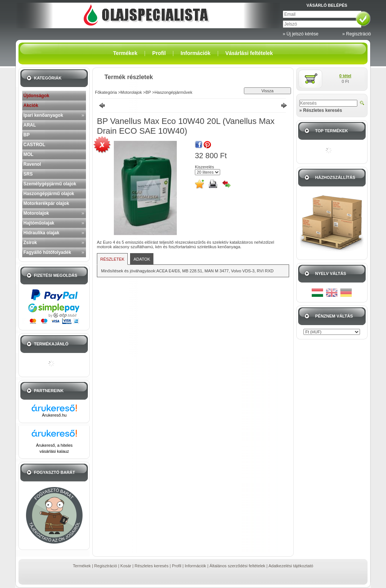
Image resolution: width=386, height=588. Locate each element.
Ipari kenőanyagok (43, 115)
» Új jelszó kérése (301, 34)
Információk (195, 566)
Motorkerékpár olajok (46, 203)
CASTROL (34, 145)
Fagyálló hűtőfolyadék (47, 252)
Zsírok (30, 243)
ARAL (30, 125)
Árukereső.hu (54, 415)
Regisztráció (106, 566)
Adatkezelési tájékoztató (291, 566)
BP (27, 135)
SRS (28, 174)
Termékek (82, 566)
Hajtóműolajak (39, 223)
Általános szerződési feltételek (237, 566)
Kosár (126, 566)
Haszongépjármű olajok (49, 194)
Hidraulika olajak (41, 233)
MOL (28, 154)
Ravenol (32, 164)
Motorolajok (36, 213)
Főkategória (106, 92)
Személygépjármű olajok (50, 184)
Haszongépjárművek (173, 92)
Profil (177, 566)
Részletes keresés (152, 566)
